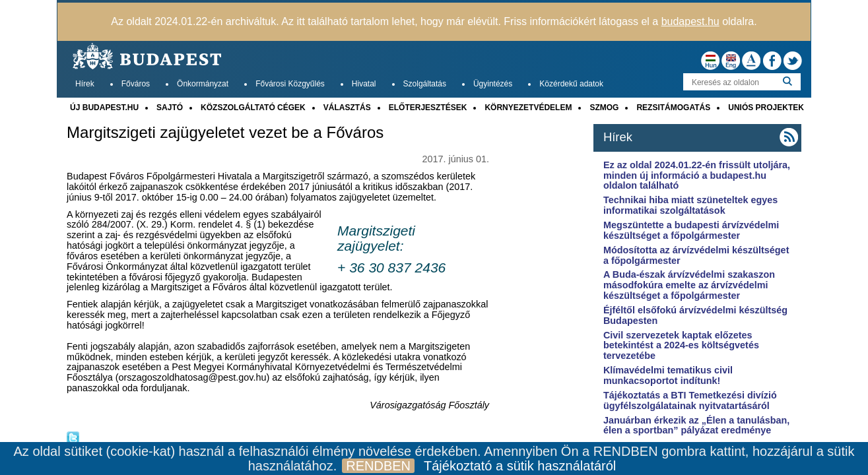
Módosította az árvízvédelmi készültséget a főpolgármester (696, 255)
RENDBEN (378, 466)
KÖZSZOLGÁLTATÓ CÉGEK (253, 108)
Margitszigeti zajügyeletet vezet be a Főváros (225, 133)
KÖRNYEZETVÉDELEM (528, 108)
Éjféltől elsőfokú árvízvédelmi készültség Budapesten (695, 315)
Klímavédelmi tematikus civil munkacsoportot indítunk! (668, 375)
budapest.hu (690, 21)
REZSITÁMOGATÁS (673, 108)
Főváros (136, 84)
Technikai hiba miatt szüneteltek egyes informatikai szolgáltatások (690, 205)
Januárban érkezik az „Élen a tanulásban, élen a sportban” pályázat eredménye (696, 426)
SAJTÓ (170, 108)
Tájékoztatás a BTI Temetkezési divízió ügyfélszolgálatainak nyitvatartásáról (690, 400)
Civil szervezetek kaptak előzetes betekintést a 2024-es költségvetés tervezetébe (681, 346)
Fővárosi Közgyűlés (290, 84)
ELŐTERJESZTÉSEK (428, 108)
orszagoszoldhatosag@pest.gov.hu (192, 377)
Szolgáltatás (425, 84)
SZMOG (604, 108)
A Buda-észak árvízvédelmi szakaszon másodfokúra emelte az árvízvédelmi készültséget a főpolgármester (689, 285)
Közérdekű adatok (571, 84)
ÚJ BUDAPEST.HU (104, 108)
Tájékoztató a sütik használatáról (520, 466)
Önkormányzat (203, 84)
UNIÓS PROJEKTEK (766, 108)
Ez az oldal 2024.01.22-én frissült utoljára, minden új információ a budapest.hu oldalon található (697, 175)
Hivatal (364, 84)
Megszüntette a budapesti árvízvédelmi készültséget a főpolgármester (691, 230)
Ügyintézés (493, 84)
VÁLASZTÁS (347, 108)
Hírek (85, 84)
